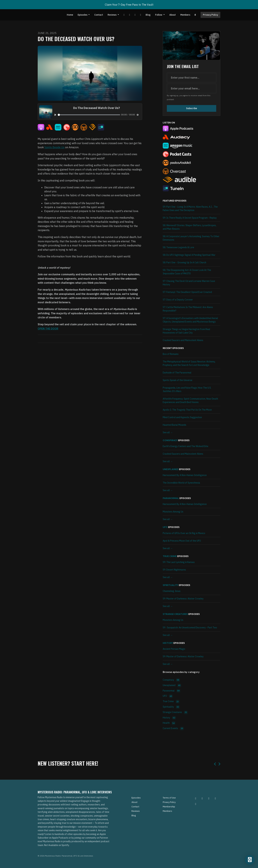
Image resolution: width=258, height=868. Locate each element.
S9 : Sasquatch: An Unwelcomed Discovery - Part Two (190, 628)
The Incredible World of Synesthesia (181, 483)
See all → (168, 432)
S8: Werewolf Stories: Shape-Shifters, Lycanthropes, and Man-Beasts (190, 227)
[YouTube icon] (196, 804)
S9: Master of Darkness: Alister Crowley (183, 599)
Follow (159, 15)
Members (185, 15)
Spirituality (171, 585)
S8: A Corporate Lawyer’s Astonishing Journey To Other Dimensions (191, 238)
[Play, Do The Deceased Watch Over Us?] (55, 115)
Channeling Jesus (172, 591)
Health (169, 723)
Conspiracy (170, 440)
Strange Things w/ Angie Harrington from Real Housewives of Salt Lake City (186, 331)
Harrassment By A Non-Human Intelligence (185, 475)
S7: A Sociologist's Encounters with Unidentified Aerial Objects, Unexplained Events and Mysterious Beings (190, 320)
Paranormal (171, 498)
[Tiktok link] (135, 15)
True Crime (170, 556)
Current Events (173, 729)
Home (70, 15)
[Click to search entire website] (195, 15)
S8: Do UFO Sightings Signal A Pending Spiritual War (189, 255)
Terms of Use (169, 798)
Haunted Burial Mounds (174, 425)
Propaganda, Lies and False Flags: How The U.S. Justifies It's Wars (187, 389)
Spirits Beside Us (54, 147)
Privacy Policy (210, 15)
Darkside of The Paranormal (177, 373)
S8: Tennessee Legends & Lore (178, 247)
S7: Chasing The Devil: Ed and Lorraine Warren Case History (189, 283)
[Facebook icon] (209, 798)
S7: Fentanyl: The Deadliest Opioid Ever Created (187, 292)
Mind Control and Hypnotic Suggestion (182, 417)
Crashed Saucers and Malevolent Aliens (183, 340)
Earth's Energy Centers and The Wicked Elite (186, 446)
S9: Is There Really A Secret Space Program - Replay (190, 218)
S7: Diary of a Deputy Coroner (178, 300)
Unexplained (171, 469)
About (173, 15)
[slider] (89, 115)
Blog (148, 15)
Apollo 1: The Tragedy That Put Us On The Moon (187, 410)
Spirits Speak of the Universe (178, 380)
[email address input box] (192, 88)
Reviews (112, 15)
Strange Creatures (175, 614)
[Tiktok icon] (215, 798)
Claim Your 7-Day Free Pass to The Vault (129, 5)
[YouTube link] (124, 15)
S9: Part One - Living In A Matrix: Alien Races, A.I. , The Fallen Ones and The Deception (190, 208)
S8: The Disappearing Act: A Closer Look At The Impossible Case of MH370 (187, 272)
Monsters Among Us (173, 512)
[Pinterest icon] (202, 798)
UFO (165, 527)
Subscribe (192, 108)
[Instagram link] (141, 15)
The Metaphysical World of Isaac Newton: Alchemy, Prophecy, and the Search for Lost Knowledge (189, 363)
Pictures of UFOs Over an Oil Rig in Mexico (184, 533)
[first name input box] (192, 78)
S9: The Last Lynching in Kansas (179, 562)
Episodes (83, 15)
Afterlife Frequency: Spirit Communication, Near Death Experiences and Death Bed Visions (190, 400)
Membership (169, 807)
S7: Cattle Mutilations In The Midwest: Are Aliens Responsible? (188, 309)
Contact (99, 15)
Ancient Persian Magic (174, 649)
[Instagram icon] (196, 798)
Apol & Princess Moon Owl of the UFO (182, 541)
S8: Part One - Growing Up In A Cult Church (184, 262)
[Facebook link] (129, 15)
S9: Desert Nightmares (174, 570)
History (168, 643)
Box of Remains (171, 354)
